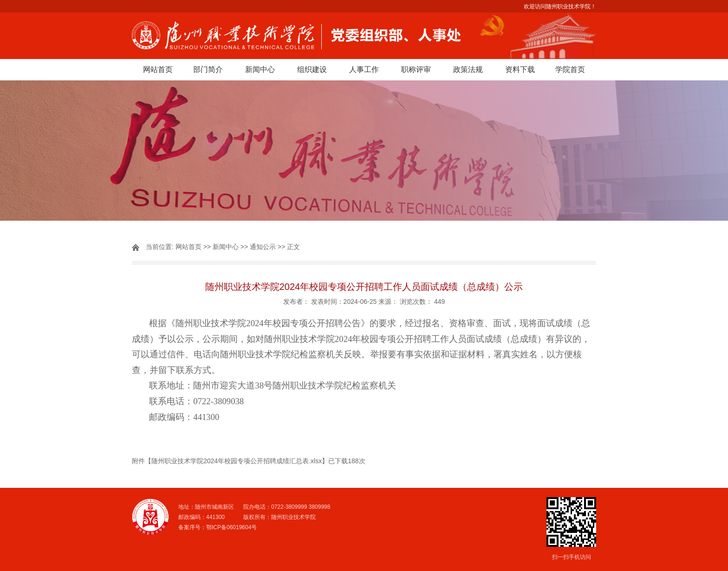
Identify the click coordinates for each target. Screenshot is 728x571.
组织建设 (312, 69)
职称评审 (416, 69)
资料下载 (520, 69)
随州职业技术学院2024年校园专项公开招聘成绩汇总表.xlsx (237, 461)
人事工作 (364, 69)
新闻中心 (260, 69)
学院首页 (570, 69)
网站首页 (158, 69)
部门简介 (208, 69)
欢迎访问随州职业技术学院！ (560, 7)
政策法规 (468, 69)
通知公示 (263, 247)
